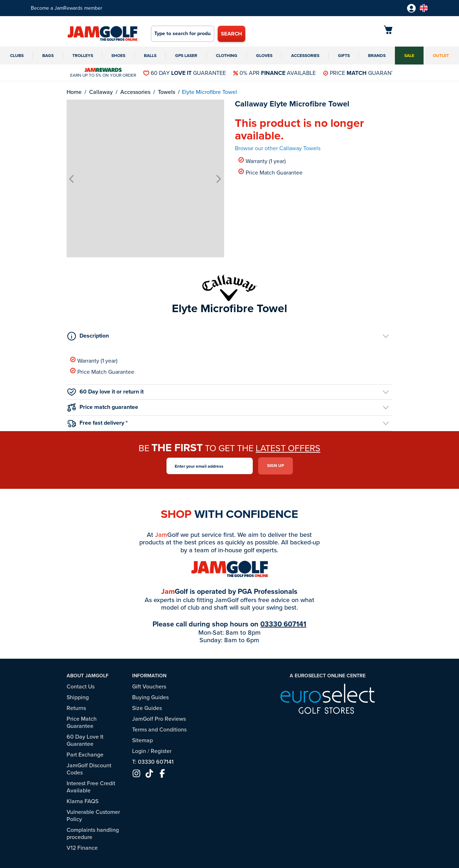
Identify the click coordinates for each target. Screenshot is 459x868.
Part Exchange (85, 755)
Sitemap (142, 740)
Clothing (227, 56)
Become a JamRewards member (67, 8)
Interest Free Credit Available (91, 787)
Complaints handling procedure (93, 833)
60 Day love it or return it (105, 392)
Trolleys (83, 56)
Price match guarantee (103, 407)
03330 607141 (283, 624)
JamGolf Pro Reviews (159, 719)
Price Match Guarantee (270, 172)
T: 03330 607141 (153, 762)
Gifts (344, 56)
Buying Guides (150, 697)
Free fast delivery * (98, 423)
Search (231, 34)
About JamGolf (88, 676)
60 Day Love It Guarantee (85, 740)
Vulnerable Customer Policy (93, 815)
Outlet (441, 56)
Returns (76, 708)
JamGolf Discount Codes (89, 769)
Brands (377, 56)
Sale (409, 56)
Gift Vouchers (149, 686)
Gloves (264, 56)
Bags (48, 56)
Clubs (17, 56)
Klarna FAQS (83, 801)
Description (88, 336)
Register (161, 751)
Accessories (305, 56)
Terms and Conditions (159, 729)
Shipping (78, 697)
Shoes (118, 56)
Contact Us (81, 686)
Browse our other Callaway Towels (278, 148)
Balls (150, 56)
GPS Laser (186, 56)
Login (139, 751)
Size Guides (147, 708)
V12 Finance (82, 848)
